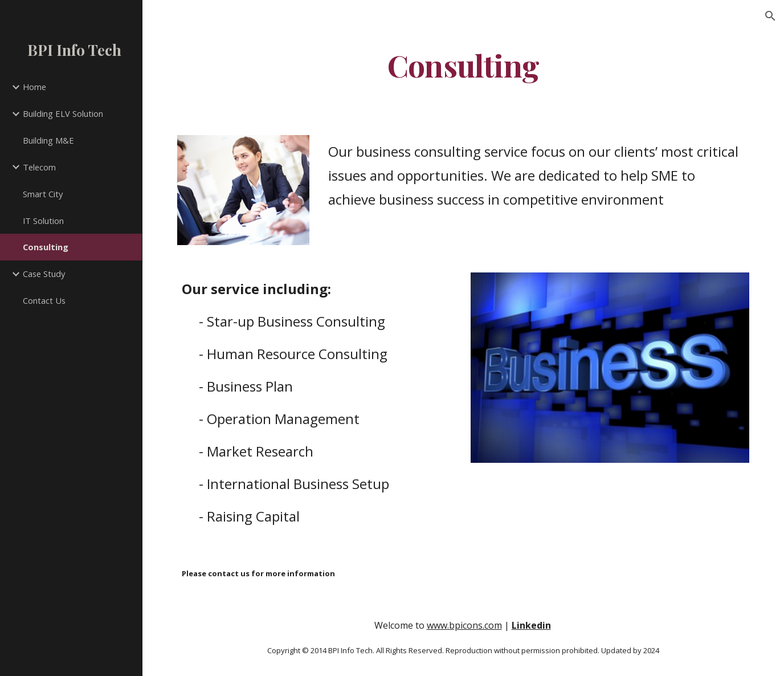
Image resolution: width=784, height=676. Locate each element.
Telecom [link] (39, 167)
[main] (464, 65)
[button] (770, 16)
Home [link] (34, 87)
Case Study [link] (44, 274)
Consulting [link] (46, 247)
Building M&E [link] (48, 140)
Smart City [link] (43, 194)
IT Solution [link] (43, 221)
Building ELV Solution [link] (63, 113)
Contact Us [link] (44, 300)
